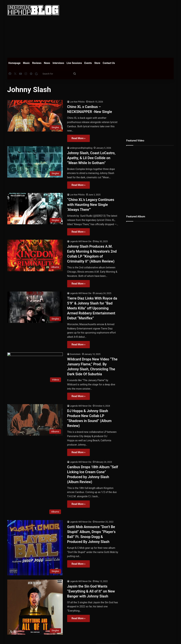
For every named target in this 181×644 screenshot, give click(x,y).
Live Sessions (74, 63)
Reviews (37, 63)
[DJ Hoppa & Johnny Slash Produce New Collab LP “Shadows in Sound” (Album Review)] (35, 420)
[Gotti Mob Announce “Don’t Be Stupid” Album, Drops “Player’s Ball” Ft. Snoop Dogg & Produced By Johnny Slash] (35, 548)
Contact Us (109, 63)
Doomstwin (75, 354)
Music (26, 63)
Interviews (58, 63)
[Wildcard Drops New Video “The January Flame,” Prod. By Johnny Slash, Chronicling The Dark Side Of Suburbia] (35, 368)
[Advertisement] (123, 28)
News (47, 63)
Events (88, 63)
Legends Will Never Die (81, 241)
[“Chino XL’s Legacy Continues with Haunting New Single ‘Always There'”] (35, 209)
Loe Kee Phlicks (77, 102)
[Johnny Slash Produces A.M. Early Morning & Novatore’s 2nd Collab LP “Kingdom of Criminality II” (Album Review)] (35, 255)
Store (97, 63)
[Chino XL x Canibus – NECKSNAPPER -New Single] (35, 116)
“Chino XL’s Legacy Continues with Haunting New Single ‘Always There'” (91, 205)
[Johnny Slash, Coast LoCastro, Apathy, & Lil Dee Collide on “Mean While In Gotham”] (35, 162)
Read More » (78, 138)
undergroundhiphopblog (81, 148)
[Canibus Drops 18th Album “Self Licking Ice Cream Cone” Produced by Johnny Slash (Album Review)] (35, 488)
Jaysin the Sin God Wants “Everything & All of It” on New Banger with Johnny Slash (91, 591)
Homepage (14, 63)
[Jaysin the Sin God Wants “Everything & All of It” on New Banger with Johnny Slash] (35, 607)
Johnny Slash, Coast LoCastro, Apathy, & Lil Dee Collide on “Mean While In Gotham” (91, 158)
